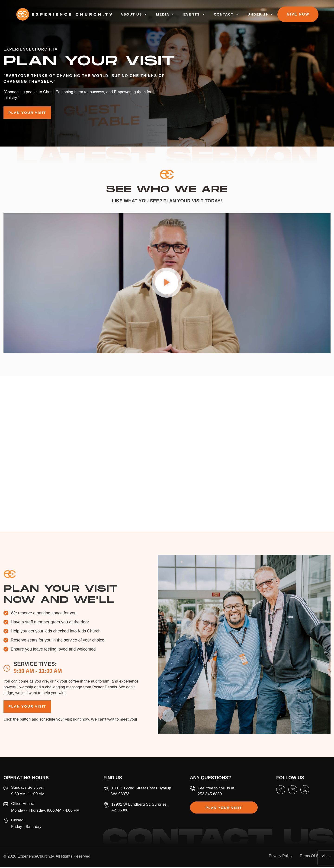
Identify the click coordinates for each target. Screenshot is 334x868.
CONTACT (238, 15)
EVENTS (206, 15)
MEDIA (177, 15)
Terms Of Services (314, 857)
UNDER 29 (272, 15)
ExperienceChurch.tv (36, 857)
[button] (167, 284)
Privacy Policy (277, 857)
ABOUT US (146, 15)
